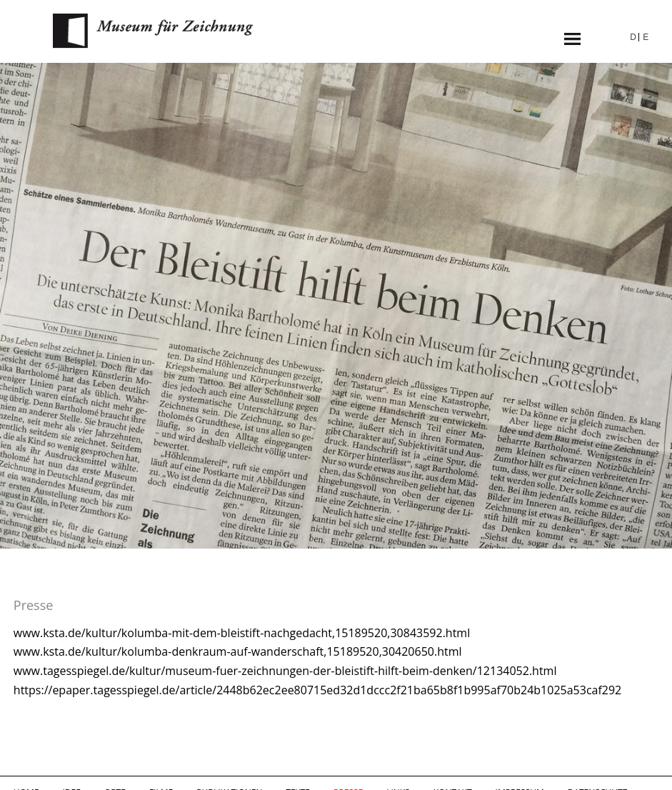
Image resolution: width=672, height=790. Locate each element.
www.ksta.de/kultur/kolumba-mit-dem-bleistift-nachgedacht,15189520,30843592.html (242, 633)
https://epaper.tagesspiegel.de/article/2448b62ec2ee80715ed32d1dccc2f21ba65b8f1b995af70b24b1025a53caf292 (317, 690)
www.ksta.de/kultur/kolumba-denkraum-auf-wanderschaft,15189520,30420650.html (238, 651)
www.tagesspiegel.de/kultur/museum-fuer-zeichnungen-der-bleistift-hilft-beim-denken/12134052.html (285, 671)
